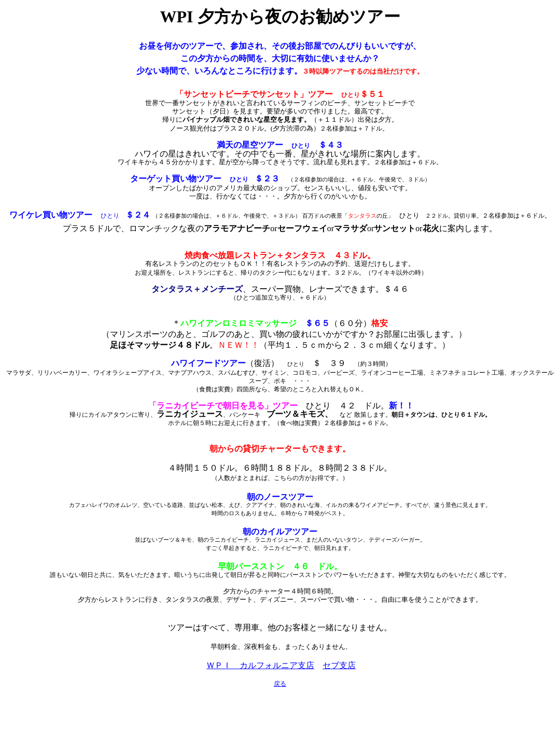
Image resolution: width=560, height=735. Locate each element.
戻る (280, 684)
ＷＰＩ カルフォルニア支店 (260, 665)
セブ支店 (339, 665)
